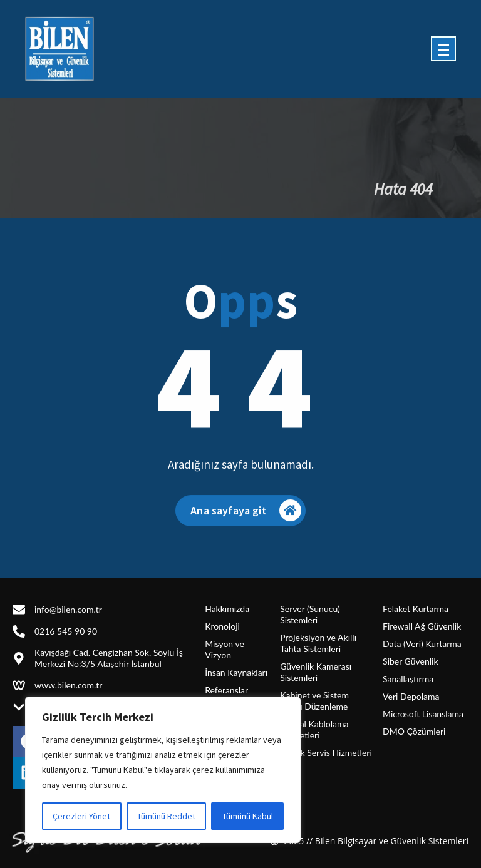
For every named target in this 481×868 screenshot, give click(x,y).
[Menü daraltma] (443, 49)
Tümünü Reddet (166, 816)
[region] (163, 770)
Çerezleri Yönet (81, 816)
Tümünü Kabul (248, 816)
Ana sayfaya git (246, 517)
